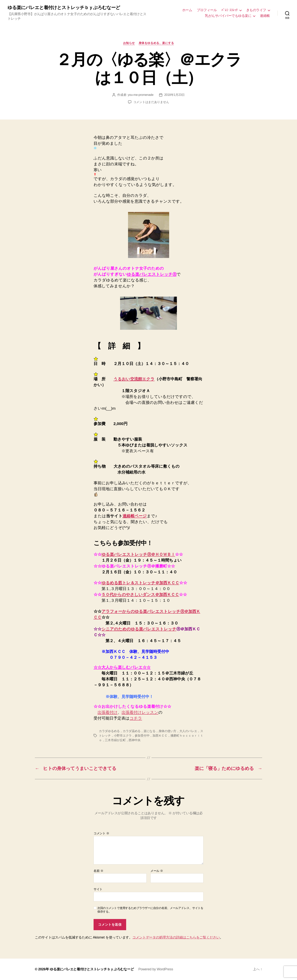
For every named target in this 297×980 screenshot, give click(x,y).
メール (157, 871)
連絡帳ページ (135, 516)
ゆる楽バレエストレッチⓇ (152, 274)
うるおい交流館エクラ (134, 379)
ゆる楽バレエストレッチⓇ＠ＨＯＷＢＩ (138, 554)
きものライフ (256, 10)
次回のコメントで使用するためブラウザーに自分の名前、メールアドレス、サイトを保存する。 (150, 910)
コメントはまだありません (151, 102)
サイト (98, 889)
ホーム (187, 10)
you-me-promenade (141, 95)
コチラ (136, 718)
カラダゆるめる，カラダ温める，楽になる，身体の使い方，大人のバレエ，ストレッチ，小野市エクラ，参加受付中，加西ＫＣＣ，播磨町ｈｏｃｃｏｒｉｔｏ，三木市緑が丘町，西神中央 (151, 736)
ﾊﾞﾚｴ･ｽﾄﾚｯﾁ (230, 10)
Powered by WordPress (156, 969)
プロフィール (207, 10)
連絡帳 (265, 16)
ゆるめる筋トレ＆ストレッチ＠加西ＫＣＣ (140, 583)
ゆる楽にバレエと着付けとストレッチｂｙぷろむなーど (64, 8)
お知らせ (129, 43)
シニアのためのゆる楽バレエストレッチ (139, 629)
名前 (98, 871)
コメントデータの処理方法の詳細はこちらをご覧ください (176, 937)
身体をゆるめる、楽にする (156, 43)
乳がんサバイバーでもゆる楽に (228, 16)
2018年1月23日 (174, 95)
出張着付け (108, 712)
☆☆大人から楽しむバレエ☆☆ (122, 667)
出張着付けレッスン (140, 712)
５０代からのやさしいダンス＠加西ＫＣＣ (140, 594)
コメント (101, 833)
